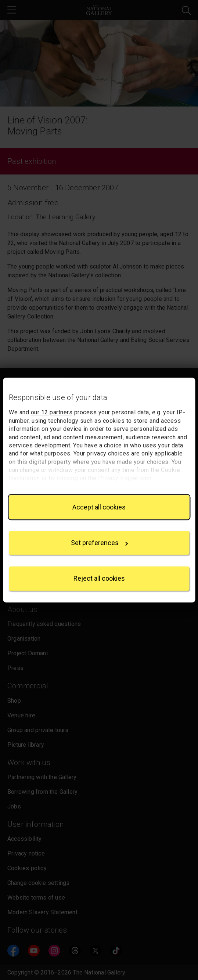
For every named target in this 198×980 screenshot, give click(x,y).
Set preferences (100, 543)
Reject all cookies (99, 579)
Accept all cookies (99, 507)
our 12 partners (52, 413)
